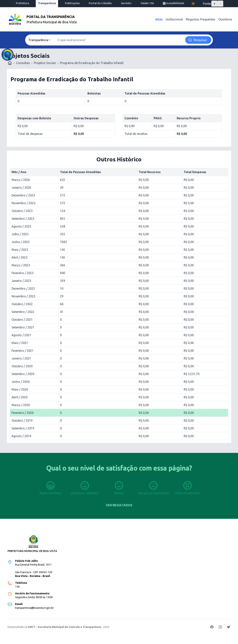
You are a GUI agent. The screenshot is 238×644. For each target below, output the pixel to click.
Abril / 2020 (19, 397)
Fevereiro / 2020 (23, 413)
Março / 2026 (21, 180)
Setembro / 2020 (23, 374)
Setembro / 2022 (23, 312)
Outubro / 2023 (22, 211)
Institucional (174, 19)
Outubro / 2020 (22, 366)
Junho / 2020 (21, 382)
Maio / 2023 (20, 250)
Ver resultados (119, 505)
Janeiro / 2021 (21, 358)
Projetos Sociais (45, 63)
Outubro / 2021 (22, 320)
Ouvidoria (225, 19)
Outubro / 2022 (22, 304)
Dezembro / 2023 (23, 195)
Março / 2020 (21, 405)
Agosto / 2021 (21, 335)
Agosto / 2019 (21, 436)
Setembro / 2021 (23, 327)
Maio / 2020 (20, 389)
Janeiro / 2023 (21, 281)
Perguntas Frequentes (201, 19)
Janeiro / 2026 (21, 188)
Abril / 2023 (19, 257)
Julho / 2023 (20, 234)
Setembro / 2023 (23, 219)
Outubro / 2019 (22, 420)
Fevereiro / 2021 (23, 351)
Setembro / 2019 (23, 428)
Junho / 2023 (21, 242)
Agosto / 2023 (21, 226)
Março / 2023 (21, 265)
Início (159, 19)
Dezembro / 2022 (23, 288)
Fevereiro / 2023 (23, 273)
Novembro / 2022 (23, 296)
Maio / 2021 (20, 343)
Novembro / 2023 (23, 203)
